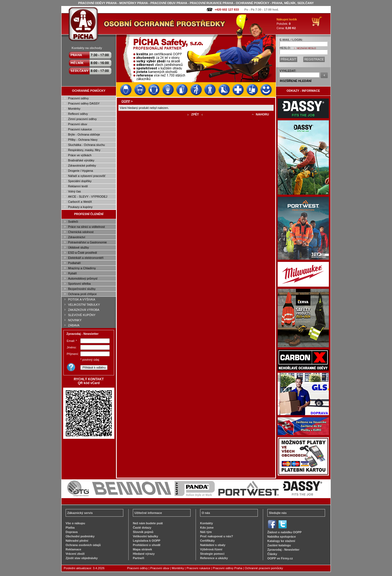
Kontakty (206, 523)
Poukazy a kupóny (80, 207)
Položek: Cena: (287, 24)
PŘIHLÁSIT (288, 59)
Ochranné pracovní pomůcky (264, 568)
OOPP (126, 101)
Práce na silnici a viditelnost (86, 227)
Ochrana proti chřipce (82, 294)
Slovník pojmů (143, 532)
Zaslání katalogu (279, 545)
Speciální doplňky (80, 181)
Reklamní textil (78, 186)
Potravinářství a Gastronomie (87, 242)
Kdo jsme (207, 528)
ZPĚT (195, 114)
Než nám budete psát (148, 523)
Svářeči (73, 222)
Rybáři (72, 273)
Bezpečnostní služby (82, 289)
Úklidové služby (78, 247)
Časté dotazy (142, 528)
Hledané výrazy (144, 554)
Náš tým (206, 532)
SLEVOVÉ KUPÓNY (82, 315)
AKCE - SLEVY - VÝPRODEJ (88, 197)
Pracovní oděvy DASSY (84, 103)
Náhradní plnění (77, 541)
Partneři (139, 558)
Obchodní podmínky (80, 536)
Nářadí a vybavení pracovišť (87, 176)
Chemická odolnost (81, 232)
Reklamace (73, 549)
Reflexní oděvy (78, 114)
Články (272, 554)
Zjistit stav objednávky (82, 558)
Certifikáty (207, 541)
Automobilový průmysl (83, 278)
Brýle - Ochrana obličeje (84, 134)
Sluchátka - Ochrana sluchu (86, 145)
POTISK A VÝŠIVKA (82, 299)
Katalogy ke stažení (281, 541)
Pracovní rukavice (80, 129)
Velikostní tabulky (146, 536)
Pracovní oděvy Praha (228, 568)
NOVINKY (75, 320)
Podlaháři (74, 263)
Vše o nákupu (75, 523)
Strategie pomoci (212, 554)
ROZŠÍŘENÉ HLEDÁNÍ (296, 81)
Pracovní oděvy (78, 98)
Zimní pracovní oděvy (82, 119)
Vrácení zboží (75, 554)
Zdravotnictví (77, 237)
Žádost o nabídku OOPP (284, 532)
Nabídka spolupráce (282, 537)
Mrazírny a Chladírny (82, 268)
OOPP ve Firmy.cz (280, 558)
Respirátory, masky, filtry (84, 150)
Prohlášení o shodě (147, 545)
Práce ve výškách (80, 155)
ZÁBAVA (74, 325)
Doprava (72, 532)
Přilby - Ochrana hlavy (83, 140)
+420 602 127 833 (227, 10)
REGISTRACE (314, 59)
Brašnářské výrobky (81, 160)
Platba (70, 528)
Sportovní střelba (79, 284)
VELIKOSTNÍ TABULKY (84, 305)
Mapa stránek (142, 549)
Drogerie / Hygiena (81, 171)
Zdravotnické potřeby (82, 166)
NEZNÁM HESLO (306, 48)
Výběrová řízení (211, 549)
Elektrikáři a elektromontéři (86, 258)
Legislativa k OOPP (147, 541)
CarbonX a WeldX (80, 202)
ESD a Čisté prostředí (82, 253)
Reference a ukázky (214, 558)
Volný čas (74, 191)
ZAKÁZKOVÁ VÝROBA (84, 310)
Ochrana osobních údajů (83, 545)
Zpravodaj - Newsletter (283, 550)
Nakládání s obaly (213, 545)
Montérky (74, 109)
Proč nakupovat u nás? (217, 536)
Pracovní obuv (78, 124)
